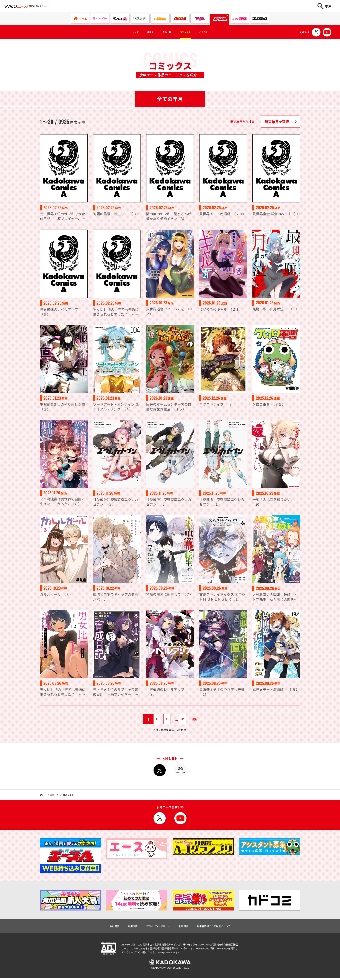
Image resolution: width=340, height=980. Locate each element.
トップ (125, 32)
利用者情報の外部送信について (221, 927)
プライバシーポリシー (155, 927)
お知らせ (213, 32)
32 (179, 719)
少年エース (53, 795)
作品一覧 (165, 32)
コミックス (189, 32)
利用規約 (125, 927)
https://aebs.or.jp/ (170, 953)
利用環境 (185, 927)
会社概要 (104, 927)
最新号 (144, 32)
